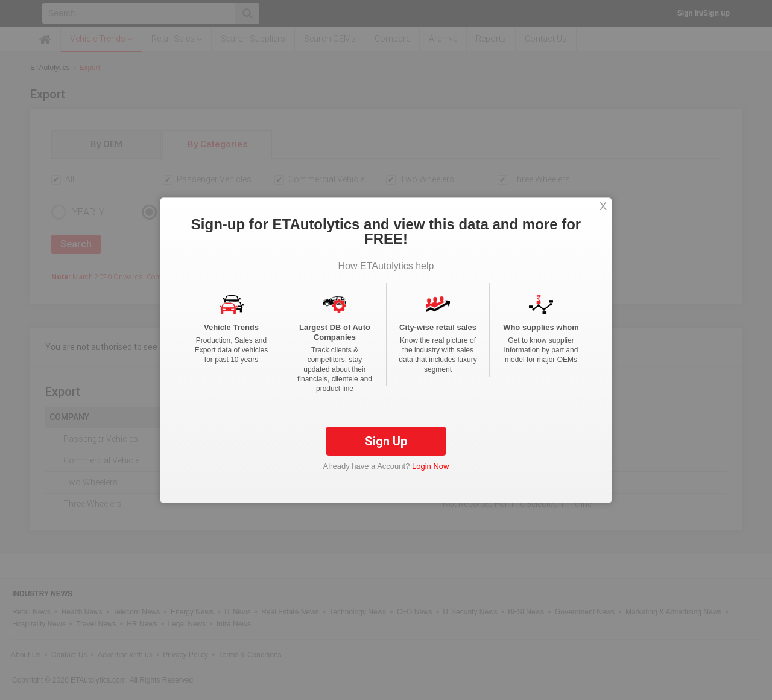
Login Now (430, 466)
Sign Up (386, 441)
